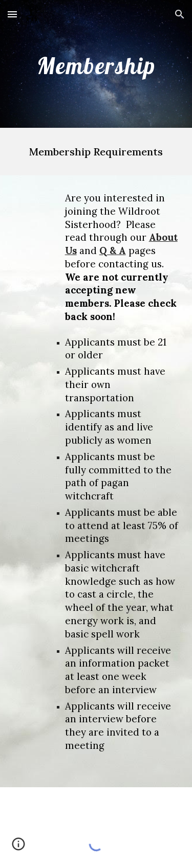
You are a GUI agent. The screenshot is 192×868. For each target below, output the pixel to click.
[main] (96, 64)
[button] (12, 14)
